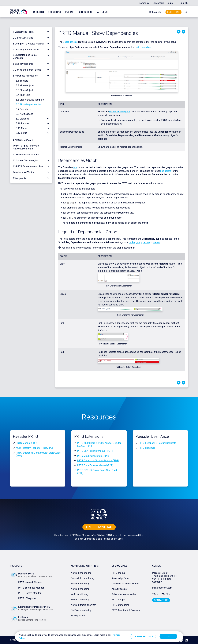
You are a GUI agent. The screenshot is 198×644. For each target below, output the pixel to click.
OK (168, 636)
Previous (179, 32)
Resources (85, 12)
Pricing (70, 12)
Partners (102, 12)
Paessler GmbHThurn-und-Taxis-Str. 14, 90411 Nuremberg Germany (165, 577)
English (184, 3)
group (139, 242)
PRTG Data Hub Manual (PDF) (93, 456)
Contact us (158, 3)
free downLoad (99, 527)
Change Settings (143, 636)
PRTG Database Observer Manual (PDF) (98, 460)
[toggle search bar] (185, 12)
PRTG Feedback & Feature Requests (157, 443)
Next (183, 32)
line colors (166, 171)
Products (38, 12)
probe (132, 242)
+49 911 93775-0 (161, 594)
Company (144, 3)
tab (75, 167)
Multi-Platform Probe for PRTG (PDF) (35, 448)
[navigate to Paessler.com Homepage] (18, 12)
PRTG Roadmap (147, 448)
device (146, 242)
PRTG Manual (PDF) (27, 443)
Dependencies (70, 42)
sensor (157, 242)
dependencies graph (120, 112)
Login (170, 3)
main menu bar (143, 47)
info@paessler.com (162, 588)
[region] (99, 637)
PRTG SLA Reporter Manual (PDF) (95, 451)
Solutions (54, 12)
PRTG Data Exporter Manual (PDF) (95, 465)
